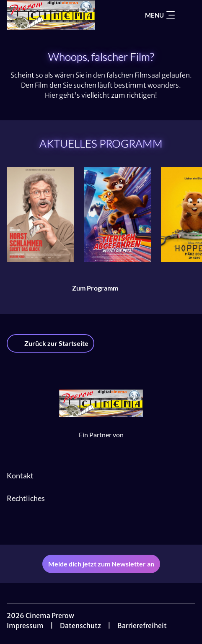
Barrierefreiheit (142, 626)
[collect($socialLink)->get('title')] (101, 526)
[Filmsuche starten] (187, 15)
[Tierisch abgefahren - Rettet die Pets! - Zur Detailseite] (117, 214)
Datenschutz (80, 626)
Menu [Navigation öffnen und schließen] (160, 15)
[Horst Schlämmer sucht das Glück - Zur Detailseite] (40, 214)
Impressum (25, 626)
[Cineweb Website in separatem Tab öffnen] (101, 444)
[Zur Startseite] (60, 15)
